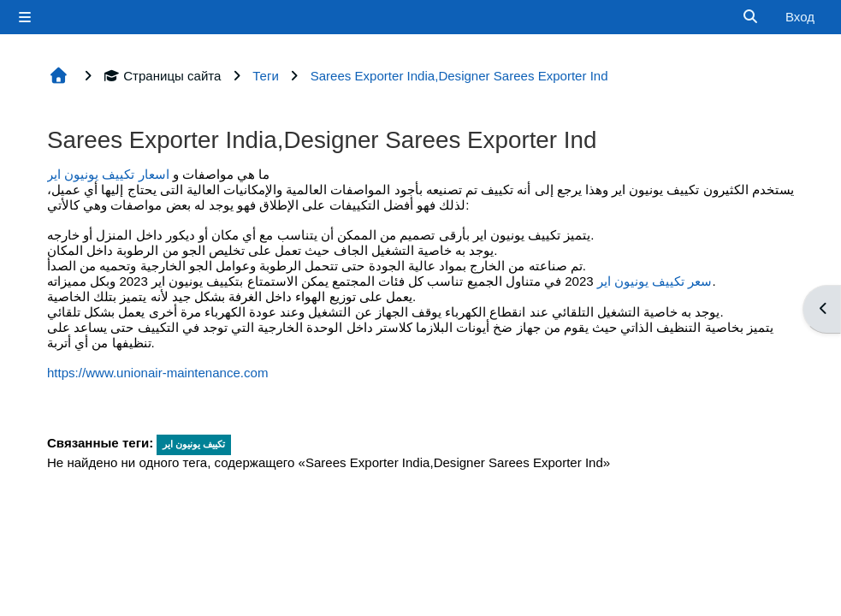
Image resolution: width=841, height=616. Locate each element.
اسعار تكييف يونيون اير (108, 174)
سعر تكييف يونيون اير (655, 281)
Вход (800, 17)
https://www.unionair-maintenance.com (157, 373)
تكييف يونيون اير (194, 444)
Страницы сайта (162, 76)
